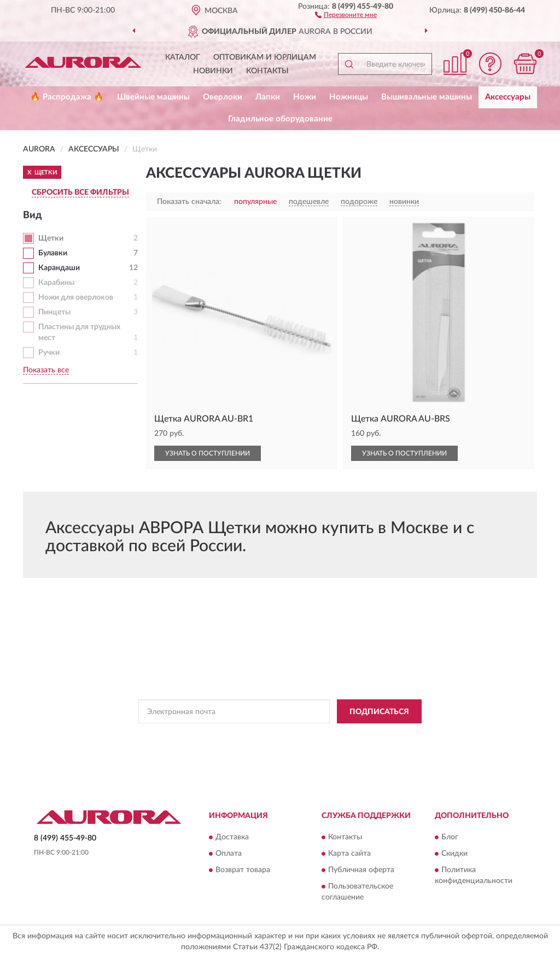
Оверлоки (223, 97)
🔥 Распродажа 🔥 (67, 97)
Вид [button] (33, 215)
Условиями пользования (375, 736)
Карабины (56, 283)
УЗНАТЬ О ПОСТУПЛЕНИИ (208, 453)
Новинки (213, 71)
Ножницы (349, 97)
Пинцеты (54, 312)
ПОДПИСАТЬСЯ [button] (379, 712)
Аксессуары (508, 97)
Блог (450, 837)
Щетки (51, 238)
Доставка (232, 837)
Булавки (53, 253)
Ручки (49, 353)
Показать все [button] (46, 370)
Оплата (229, 854)
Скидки (454, 854)
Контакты (267, 71)
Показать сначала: (189, 202)
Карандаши (59, 268)
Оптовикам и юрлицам (265, 57)
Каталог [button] (183, 57)
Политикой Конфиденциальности (278, 736)
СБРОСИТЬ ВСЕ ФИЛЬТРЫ (80, 192)
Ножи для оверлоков (76, 297)
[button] (346, 14)
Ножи (305, 97)
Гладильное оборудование (280, 119)
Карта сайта (349, 854)
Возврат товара (243, 870)
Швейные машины (153, 97)
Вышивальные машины (427, 97)
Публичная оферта (361, 870)
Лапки (268, 97)
